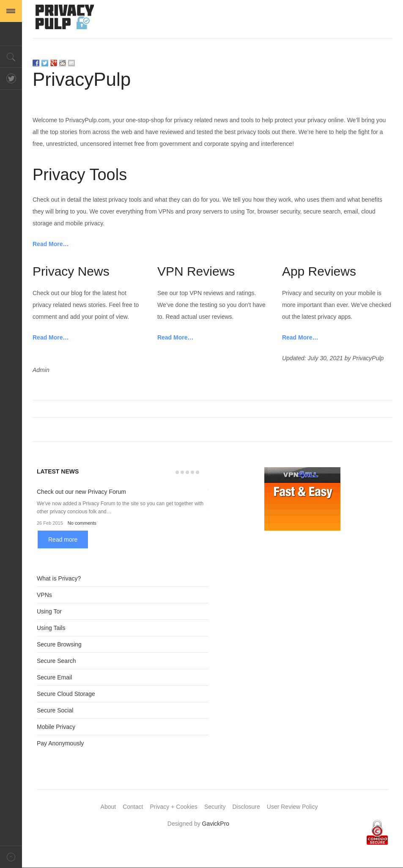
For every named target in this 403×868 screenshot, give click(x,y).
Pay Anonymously (60, 743)
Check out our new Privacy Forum (81, 492)
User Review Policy (292, 807)
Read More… (51, 244)
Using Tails (51, 628)
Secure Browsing (59, 644)
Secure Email (54, 677)
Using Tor (49, 611)
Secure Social (55, 710)
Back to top (11, 857)
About (108, 807)
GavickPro (216, 824)
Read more (63, 539)
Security (215, 807)
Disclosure (246, 807)
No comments (82, 523)
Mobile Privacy (56, 727)
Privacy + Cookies (173, 807)
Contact (133, 807)
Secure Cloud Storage (66, 694)
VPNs (44, 595)
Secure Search (56, 661)
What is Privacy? (59, 578)
